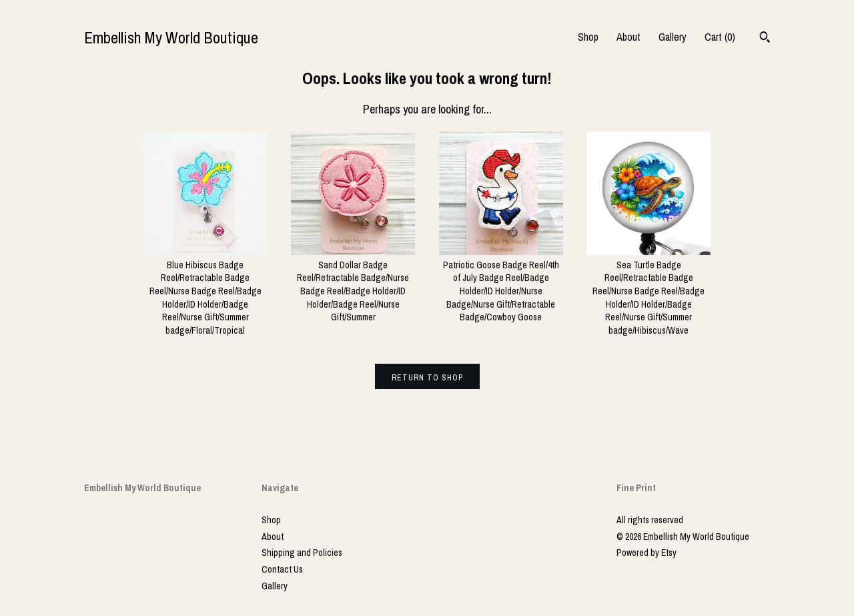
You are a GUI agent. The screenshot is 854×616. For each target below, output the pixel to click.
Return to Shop (427, 378)
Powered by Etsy (647, 553)
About (628, 37)
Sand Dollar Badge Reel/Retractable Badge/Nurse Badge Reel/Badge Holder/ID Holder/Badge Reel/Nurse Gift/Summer (353, 284)
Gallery (673, 37)
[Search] (765, 39)
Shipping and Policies (302, 553)
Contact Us (282, 569)
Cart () (720, 37)
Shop (588, 37)
